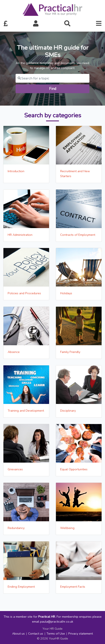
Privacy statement (81, 634)
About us (18, 634)
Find (53, 89)
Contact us (36, 634)
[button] (36, 24)
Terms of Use (56, 634)
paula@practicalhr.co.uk (57, 622)
